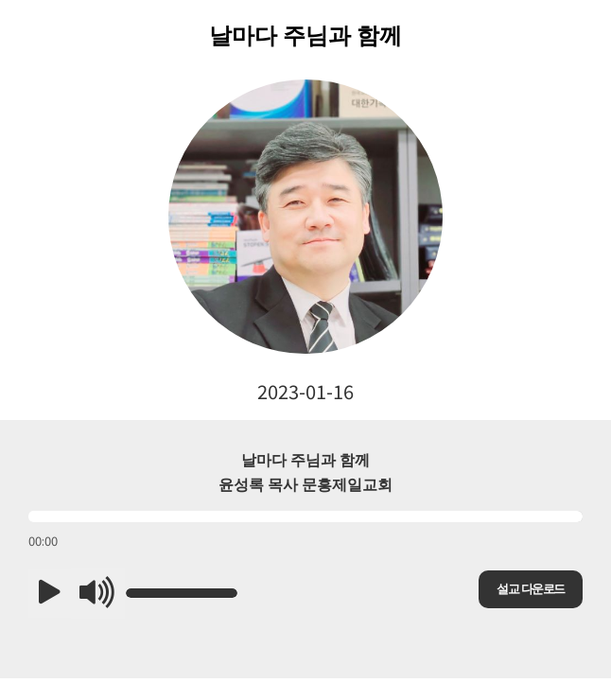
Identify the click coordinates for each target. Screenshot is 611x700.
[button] (50, 593)
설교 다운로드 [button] (530, 589)
